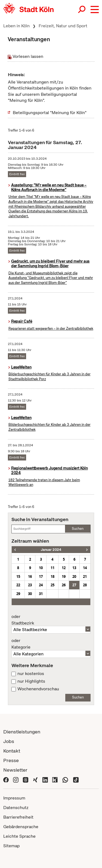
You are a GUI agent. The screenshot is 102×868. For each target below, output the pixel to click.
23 (30, 585)
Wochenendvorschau (38, 689)
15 (18, 576)
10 (41, 568)
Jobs (9, 741)
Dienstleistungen (22, 732)
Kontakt (12, 751)
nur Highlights (31, 681)
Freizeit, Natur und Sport (63, 26)
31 (41, 594)
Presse (11, 760)
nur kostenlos (31, 674)
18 (52, 576)
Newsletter (15, 770)
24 (41, 585)
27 (74, 585)
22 (18, 585)
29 (18, 594)
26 (64, 585)
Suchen (78, 529)
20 (74, 576)
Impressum (14, 798)
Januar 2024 (51, 550)
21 (85, 576)
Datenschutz (16, 808)
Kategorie (51, 644)
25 (52, 585)
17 (41, 576)
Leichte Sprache (19, 836)
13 (74, 568)
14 (85, 568)
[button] (95, 10)
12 (64, 568)
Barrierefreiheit (18, 817)
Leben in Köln (16, 26)
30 (30, 594)
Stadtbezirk (51, 620)
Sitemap (11, 846)
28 (85, 585)
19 (64, 576)
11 (52, 568)
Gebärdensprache (21, 827)
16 (30, 576)
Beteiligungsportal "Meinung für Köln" (50, 113)
